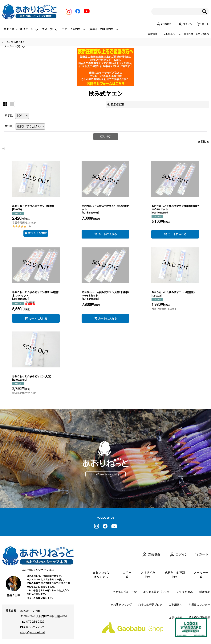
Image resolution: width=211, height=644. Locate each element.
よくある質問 (186, 34)
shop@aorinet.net (33, 627)
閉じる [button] (204, 142)
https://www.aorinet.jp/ (105, 474)
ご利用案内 (169, 34)
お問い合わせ (203, 34)
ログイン (187, 24)
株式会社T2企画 (30, 611)
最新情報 (153, 34)
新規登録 (166, 24)
